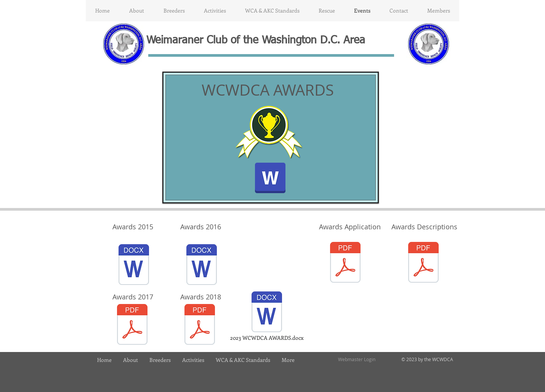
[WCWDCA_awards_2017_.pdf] (132, 325)
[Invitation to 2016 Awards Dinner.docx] (270, 179)
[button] (136, 11)
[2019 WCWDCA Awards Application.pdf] (345, 263)
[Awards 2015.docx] (134, 266)
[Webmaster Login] (357, 359)
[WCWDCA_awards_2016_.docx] (202, 266)
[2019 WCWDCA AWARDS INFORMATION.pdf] (423, 263)
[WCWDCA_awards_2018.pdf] (200, 325)
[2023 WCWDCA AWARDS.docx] (267, 317)
